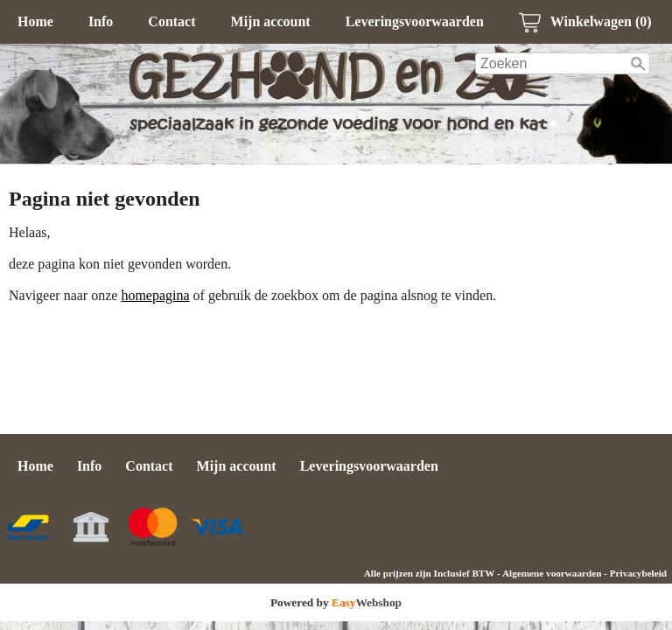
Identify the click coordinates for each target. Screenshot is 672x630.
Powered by (336, 602)
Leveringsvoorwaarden (415, 21)
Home (35, 21)
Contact (171, 21)
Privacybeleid (638, 573)
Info (101, 21)
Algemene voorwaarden (552, 573)
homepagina (155, 295)
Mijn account (271, 21)
